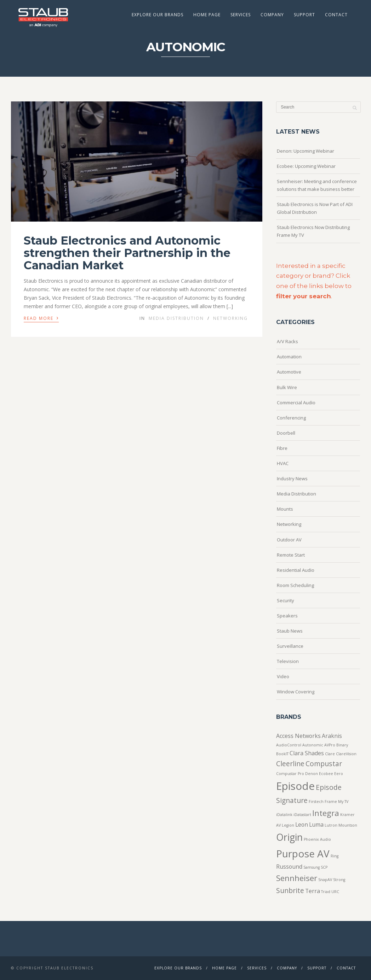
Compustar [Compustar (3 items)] (324, 764)
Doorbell (286, 433)
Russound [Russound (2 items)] (289, 867)
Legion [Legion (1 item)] (288, 825)
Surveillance (290, 646)
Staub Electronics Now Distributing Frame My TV (313, 231)
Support (304, 15)
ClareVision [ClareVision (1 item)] (346, 754)
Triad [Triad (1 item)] (326, 892)
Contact (336, 15)
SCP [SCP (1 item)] (324, 867)
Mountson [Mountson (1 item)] (348, 825)
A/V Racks (287, 341)
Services (241, 15)
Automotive (289, 372)
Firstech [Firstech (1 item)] (316, 802)
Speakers (287, 616)
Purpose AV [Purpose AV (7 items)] (303, 853)
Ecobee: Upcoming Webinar (306, 166)
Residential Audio (296, 570)
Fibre (282, 448)
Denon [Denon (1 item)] (312, 774)
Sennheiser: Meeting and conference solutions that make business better (317, 185)
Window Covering (296, 692)
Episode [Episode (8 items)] (295, 786)
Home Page (207, 15)
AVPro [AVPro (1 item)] (330, 745)
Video (283, 676)
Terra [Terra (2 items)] (313, 891)
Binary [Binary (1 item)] (342, 745)
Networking (230, 318)
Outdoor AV (289, 540)
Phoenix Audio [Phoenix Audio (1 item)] (317, 839)
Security (286, 600)
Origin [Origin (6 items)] (289, 837)
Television (288, 661)
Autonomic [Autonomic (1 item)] (313, 745)
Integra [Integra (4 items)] (326, 813)
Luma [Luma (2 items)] (316, 825)
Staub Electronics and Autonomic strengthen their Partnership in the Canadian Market (127, 253)
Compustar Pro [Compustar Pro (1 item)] (290, 774)
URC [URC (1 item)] (335, 892)
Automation (289, 357)
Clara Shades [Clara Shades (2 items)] (307, 753)
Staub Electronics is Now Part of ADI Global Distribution (315, 208)
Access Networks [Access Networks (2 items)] (298, 736)
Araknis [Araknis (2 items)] (332, 736)
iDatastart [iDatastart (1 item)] (302, 815)
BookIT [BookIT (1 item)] (282, 754)
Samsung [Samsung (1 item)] (312, 867)
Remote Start (291, 555)
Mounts (285, 509)
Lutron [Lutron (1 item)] (331, 825)
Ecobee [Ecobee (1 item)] (326, 774)
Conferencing (291, 418)
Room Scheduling (295, 585)
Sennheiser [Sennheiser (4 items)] (297, 878)
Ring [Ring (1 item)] (335, 856)
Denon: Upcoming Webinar (306, 151)
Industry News (292, 479)
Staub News (290, 631)
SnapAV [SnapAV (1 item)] (325, 880)
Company (272, 15)
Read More (41, 318)
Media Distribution (176, 318)
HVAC (283, 463)
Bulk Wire (287, 387)
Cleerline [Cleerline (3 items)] (290, 764)
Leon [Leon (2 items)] (302, 825)
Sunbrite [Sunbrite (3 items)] (290, 890)
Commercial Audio (296, 403)
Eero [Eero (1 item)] (339, 774)
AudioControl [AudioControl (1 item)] (289, 745)
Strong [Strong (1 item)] (339, 880)
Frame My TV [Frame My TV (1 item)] (336, 802)
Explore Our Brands (158, 15)
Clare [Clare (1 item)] (330, 754)
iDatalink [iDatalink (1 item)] (284, 815)
